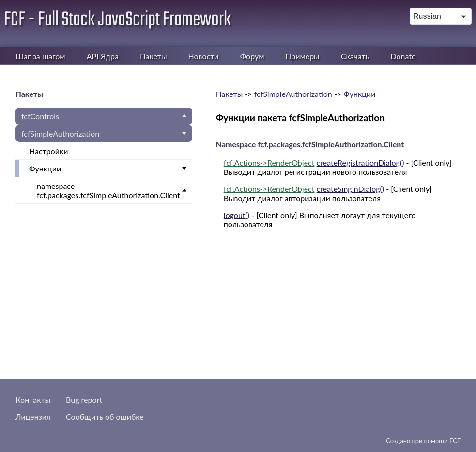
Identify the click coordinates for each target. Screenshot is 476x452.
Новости (204, 56)
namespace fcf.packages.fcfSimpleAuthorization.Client (108, 190)
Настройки (48, 151)
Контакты (33, 399)
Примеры (303, 56)
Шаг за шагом (40, 56)
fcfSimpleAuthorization (60, 133)
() (314, 163)
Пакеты (153, 56)
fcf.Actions (242, 163)
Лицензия (33, 416)
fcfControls (40, 116)
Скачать (355, 56)
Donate (403, 56)
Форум (252, 56)
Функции (45, 168)
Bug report (84, 399)
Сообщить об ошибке (105, 416)
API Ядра (103, 56)
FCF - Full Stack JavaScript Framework (117, 20)
